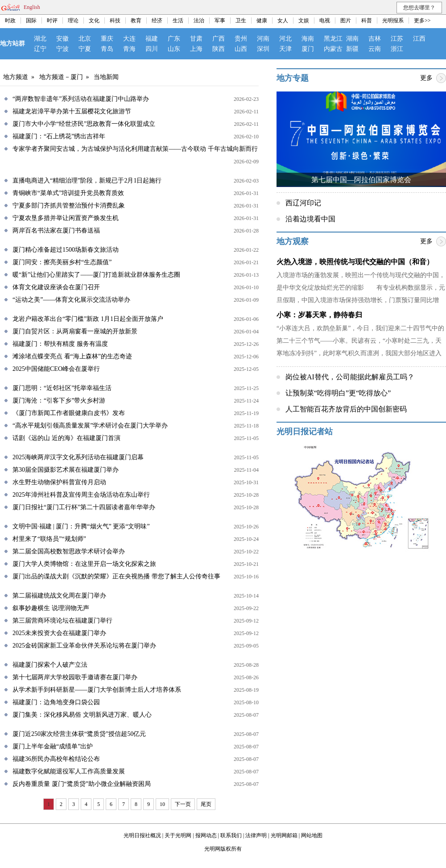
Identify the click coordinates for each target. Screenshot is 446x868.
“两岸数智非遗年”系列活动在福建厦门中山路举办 (81, 99)
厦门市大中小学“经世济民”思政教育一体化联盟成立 (84, 124)
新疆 (352, 49)
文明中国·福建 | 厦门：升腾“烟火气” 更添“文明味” (81, 526)
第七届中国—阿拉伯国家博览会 (361, 180)
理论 (73, 21)
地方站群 (12, 44)
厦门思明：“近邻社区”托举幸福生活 (62, 388)
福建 (152, 39)
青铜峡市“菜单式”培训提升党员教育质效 (68, 193)
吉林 (375, 39)
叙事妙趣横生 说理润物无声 (51, 608)
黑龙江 (333, 39)
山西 (241, 49)
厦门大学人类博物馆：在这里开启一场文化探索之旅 (84, 564)
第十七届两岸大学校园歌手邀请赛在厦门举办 (75, 677)
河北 (285, 39)
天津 (285, 49)
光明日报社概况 (142, 835)
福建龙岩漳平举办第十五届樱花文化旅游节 (72, 111)
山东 (174, 49)
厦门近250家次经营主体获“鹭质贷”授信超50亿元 (79, 734)
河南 (263, 39)
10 (162, 804)
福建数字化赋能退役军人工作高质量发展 (69, 771)
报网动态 (206, 835)
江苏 (397, 39)
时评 (52, 21)
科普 (367, 21)
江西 (419, 39)
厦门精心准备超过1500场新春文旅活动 (66, 250)
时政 (10, 21)
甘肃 (196, 39)
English (32, 7)
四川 (152, 49)
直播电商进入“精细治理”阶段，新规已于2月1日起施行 (87, 181)
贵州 (241, 39)
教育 (136, 21)
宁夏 (85, 49)
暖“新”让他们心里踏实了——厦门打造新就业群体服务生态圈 (96, 275)
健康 (262, 21)
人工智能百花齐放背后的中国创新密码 (346, 409)
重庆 (107, 39)
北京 (85, 39)
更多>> (422, 21)
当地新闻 (106, 77)
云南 (375, 49)
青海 (129, 49)
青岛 (107, 49)
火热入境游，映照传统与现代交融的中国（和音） (355, 262)
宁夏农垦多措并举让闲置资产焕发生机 (66, 218)
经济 (157, 21)
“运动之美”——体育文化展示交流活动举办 (71, 300)
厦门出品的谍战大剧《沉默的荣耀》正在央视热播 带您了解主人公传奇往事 (116, 576)
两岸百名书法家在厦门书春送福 (56, 230)
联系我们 (231, 835)
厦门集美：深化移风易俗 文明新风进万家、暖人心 (82, 715)
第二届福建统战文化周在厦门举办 (59, 596)
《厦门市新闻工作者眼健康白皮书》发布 (69, 413)
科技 (115, 21)
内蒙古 (333, 49)
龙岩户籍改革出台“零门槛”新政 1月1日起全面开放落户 (88, 319)
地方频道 (16, 77)
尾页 (206, 804)
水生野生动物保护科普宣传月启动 (59, 482)
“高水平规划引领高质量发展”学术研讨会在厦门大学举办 (90, 426)
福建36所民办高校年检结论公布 (56, 759)
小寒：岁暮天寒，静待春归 (319, 315)
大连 (129, 39)
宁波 (62, 49)
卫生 (241, 21)
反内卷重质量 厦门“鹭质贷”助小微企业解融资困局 (82, 784)
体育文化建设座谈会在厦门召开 (56, 287)
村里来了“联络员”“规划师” (49, 539)
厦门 (308, 49)
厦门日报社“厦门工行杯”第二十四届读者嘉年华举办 (84, 507)
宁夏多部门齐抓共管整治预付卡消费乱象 (69, 206)
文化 (94, 21)
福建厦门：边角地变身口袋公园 (56, 702)
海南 (308, 39)
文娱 (304, 21)
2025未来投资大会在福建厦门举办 (59, 633)
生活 (178, 21)
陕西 (219, 49)
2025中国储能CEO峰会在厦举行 (56, 369)
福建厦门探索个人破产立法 (50, 665)
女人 (283, 21)
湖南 (352, 39)
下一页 (183, 804)
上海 (196, 49)
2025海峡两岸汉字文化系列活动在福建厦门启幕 (78, 457)
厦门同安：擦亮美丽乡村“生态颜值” (62, 262)
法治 (199, 21)
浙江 (397, 49)
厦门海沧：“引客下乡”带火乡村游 (59, 401)
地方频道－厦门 (61, 77)
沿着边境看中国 (310, 219)
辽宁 (40, 49)
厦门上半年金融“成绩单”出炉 (53, 746)
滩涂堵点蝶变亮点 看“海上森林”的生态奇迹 (72, 356)
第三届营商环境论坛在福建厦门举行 (62, 621)
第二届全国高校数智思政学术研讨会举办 (69, 551)
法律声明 (256, 835)
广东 (174, 39)
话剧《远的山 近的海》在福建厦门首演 (66, 438)
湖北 (40, 39)
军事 (220, 21)
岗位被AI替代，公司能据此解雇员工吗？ (350, 377)
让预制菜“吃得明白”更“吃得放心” (338, 393)
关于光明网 (178, 835)
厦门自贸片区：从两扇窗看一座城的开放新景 (75, 331)
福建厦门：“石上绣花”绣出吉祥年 (59, 136)
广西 (219, 39)
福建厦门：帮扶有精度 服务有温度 (60, 344)
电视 (325, 21)
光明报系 (393, 21)
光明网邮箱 (284, 835)
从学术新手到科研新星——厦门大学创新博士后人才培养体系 (97, 690)
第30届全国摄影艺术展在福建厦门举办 (66, 470)
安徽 (62, 39)
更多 (426, 78)
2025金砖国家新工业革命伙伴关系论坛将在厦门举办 (84, 646)
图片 (346, 21)
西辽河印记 (303, 203)
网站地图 (312, 835)
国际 (31, 21)
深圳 (263, 49)
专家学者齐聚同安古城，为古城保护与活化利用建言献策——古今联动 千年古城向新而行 (135, 149)
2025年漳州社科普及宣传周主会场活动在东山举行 (81, 495)
